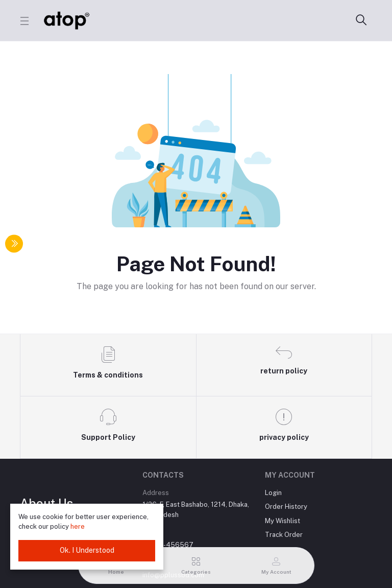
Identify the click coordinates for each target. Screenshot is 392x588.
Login (273, 493)
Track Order (284, 535)
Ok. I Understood (87, 550)
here (78, 526)
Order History (286, 507)
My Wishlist (283, 521)
